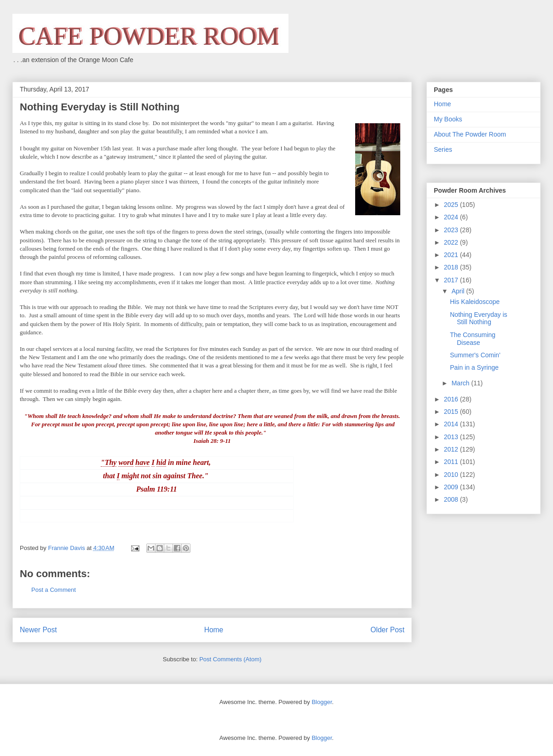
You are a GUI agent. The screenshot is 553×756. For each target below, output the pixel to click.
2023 (452, 230)
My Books (448, 119)
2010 (452, 475)
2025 (452, 205)
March (461, 383)
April (459, 291)
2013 (452, 437)
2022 (452, 242)
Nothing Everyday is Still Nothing (479, 318)
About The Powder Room (470, 134)
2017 (452, 280)
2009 (452, 487)
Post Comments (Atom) (230, 659)
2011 (452, 462)
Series (443, 149)
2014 (452, 424)
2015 (452, 412)
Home (214, 630)
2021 (452, 255)
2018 (452, 267)
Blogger (322, 702)
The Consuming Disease (473, 339)
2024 (452, 217)
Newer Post (38, 630)
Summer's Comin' (475, 355)
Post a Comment (54, 590)
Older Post (387, 630)
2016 (452, 399)
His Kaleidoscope (475, 302)
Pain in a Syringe (474, 367)
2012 (452, 449)
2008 (452, 499)
